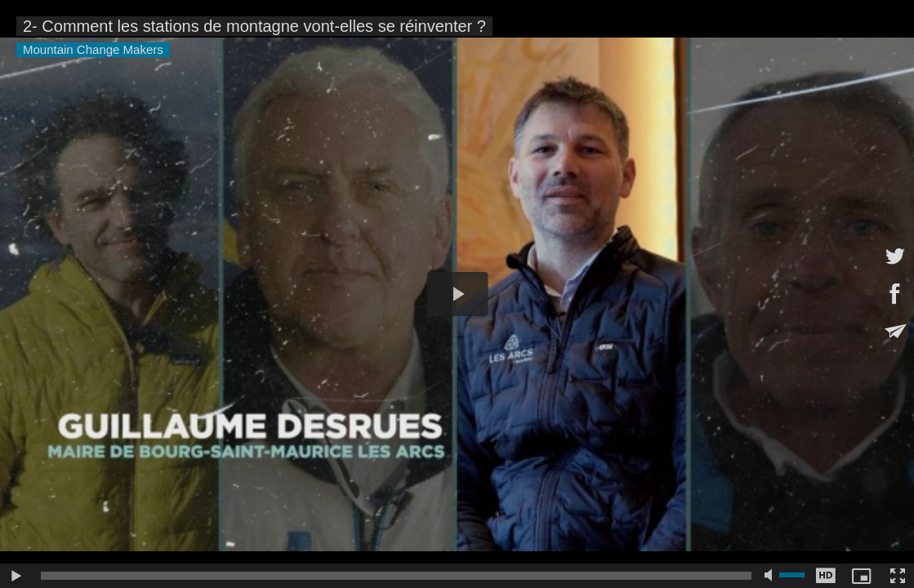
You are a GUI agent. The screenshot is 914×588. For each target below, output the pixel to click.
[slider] (396, 576)
